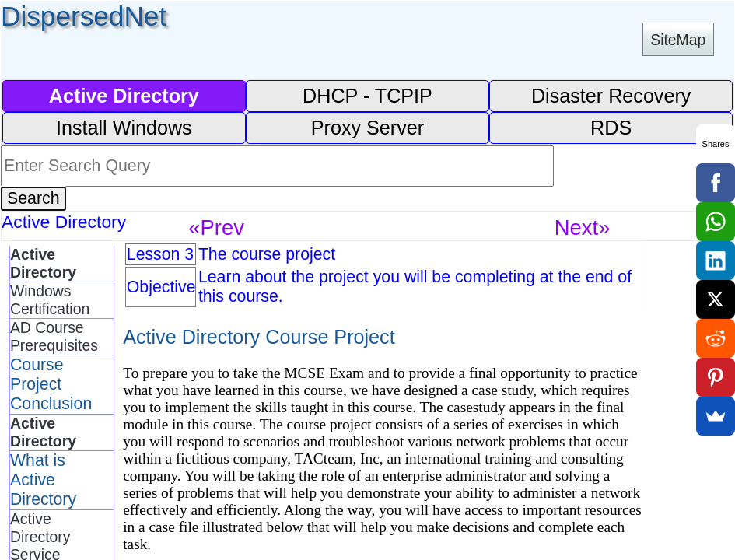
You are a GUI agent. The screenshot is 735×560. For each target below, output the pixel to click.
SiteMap (678, 40)
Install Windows (124, 128)
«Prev (216, 227)
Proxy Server (367, 128)
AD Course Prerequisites (54, 336)
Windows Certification (50, 300)
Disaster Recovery (611, 96)
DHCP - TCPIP (367, 96)
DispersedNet (84, 16)
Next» (583, 227)
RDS (611, 128)
